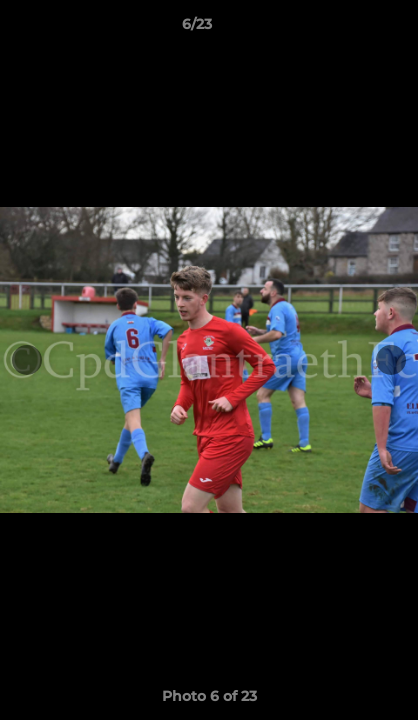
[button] (346, 29)
